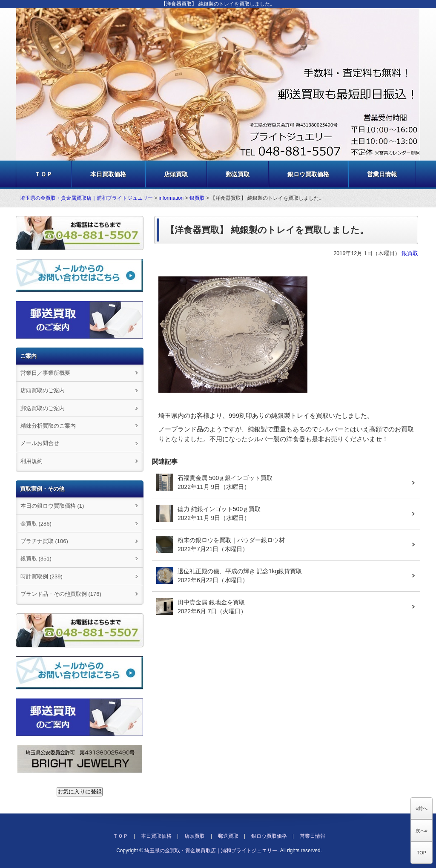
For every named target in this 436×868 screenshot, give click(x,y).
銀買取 (197, 198)
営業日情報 (382, 174)
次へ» (422, 831)
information (171, 198)
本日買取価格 (108, 174)
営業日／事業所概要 (45, 373)
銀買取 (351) (36, 559)
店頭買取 (176, 174)
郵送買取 (238, 174)
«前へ (422, 808)
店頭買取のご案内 (43, 390)
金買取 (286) (36, 524)
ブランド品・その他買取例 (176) (61, 594)
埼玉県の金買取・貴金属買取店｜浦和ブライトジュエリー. (211, 851)
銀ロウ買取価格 (308, 174)
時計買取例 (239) (42, 576)
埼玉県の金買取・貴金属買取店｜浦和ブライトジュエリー (86, 198)
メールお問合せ (40, 443)
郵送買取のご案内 (43, 408)
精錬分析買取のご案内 (48, 426)
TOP (422, 853)
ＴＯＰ (43, 174)
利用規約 (32, 461)
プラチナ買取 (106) (44, 541)
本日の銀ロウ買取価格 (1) (52, 506)
